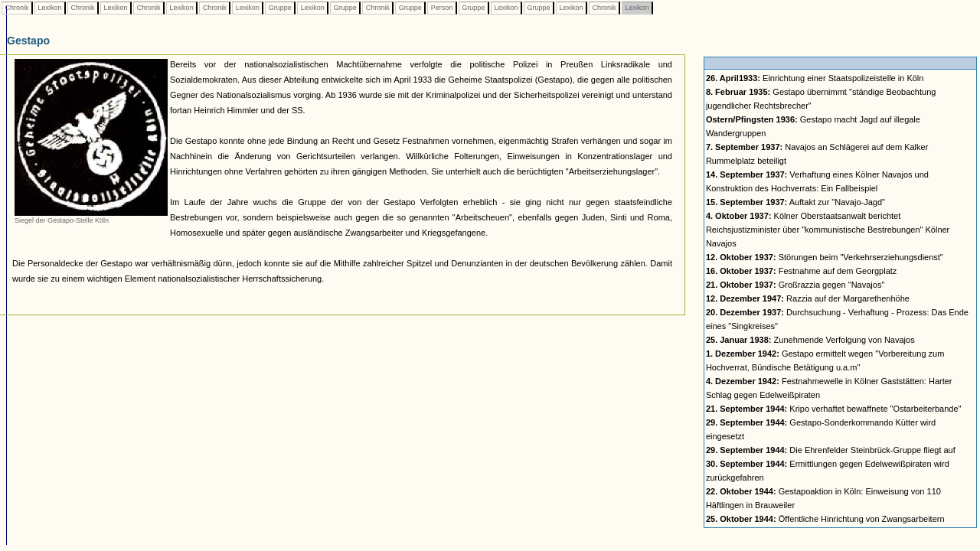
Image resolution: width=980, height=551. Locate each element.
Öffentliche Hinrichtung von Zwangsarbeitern (825, 519)
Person (442, 8)
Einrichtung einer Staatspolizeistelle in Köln (815, 78)
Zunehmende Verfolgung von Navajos (810, 340)
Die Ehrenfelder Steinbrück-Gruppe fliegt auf (831, 450)
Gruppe (280, 8)
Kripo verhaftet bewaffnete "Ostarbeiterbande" (834, 409)
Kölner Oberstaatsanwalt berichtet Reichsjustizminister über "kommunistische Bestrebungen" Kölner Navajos (828, 230)
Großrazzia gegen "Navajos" (795, 285)
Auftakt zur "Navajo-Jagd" (795, 202)
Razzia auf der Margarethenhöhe (808, 298)
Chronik (17, 8)
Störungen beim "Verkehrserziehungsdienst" (825, 257)
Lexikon (50, 8)
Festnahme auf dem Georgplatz (801, 271)
